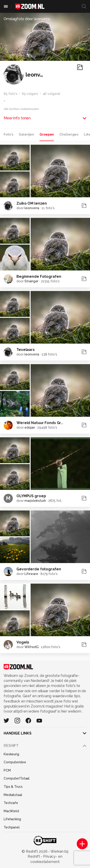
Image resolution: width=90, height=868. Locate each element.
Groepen (47, 134)
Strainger (31, 281)
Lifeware (31, 574)
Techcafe (11, 803)
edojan (30, 427)
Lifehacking (12, 819)
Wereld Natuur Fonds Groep (42, 423)
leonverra (32, 208)
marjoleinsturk (35, 501)
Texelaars (26, 350)
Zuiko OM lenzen (32, 203)
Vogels (23, 642)
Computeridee (15, 762)
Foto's (8, 134)
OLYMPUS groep (31, 496)
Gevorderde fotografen (39, 569)
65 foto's (11, 94)
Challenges (69, 134)
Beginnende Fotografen (39, 276)
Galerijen (26, 134)
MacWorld (11, 811)
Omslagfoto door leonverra (27, 19)
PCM (7, 770)
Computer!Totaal (17, 778)
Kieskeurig (11, 754)
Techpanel (12, 827)
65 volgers (30, 94)
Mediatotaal (13, 795)
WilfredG (31, 647)
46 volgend (52, 94)
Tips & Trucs (13, 787)
